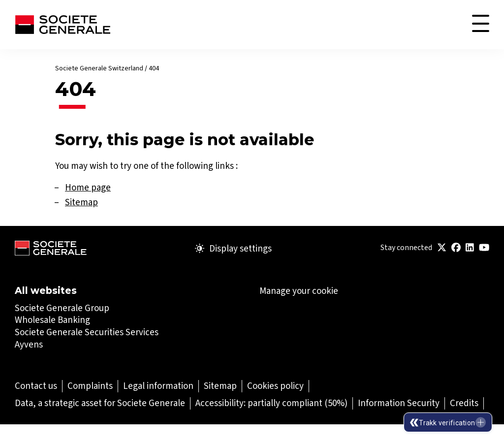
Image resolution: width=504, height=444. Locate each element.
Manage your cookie (299, 291)
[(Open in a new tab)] (442, 248)
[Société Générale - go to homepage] (63, 25)
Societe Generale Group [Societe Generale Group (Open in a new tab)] (62, 308)
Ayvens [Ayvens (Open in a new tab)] (29, 344)
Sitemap (81, 202)
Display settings (233, 249)
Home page (88, 187)
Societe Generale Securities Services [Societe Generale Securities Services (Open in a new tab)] (87, 332)
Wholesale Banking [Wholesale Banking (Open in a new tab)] (52, 320)
